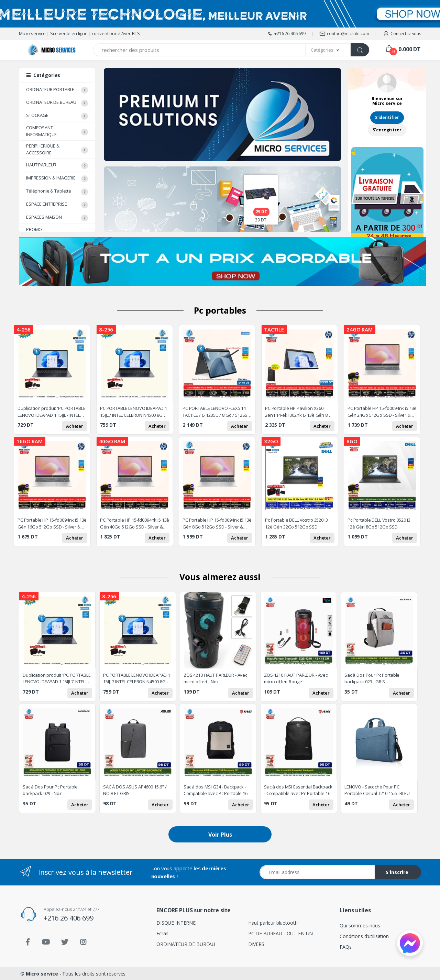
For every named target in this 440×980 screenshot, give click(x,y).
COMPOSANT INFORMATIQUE (41, 131)
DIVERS (256, 944)
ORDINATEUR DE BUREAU (51, 102)
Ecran (162, 933)
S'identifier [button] (387, 117)
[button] (328, 50)
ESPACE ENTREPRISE (47, 204)
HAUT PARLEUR (41, 165)
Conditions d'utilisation (364, 936)
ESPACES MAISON (44, 217)
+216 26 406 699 (286, 34)
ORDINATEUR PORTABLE (50, 89)
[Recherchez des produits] (199, 50)
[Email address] (317, 872)
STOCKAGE (37, 115)
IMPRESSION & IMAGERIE (51, 178)
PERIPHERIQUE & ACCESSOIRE (43, 149)
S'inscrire (397, 872)
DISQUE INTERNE (176, 923)
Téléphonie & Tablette (49, 191)
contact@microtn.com (344, 34)
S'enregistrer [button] (387, 130)
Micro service (42, 974)
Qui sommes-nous (360, 925)
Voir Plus (220, 835)
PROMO (34, 229)
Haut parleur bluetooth (273, 923)
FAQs (345, 947)
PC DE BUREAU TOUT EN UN (281, 933)
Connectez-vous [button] (402, 34)
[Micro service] (40, 50)
